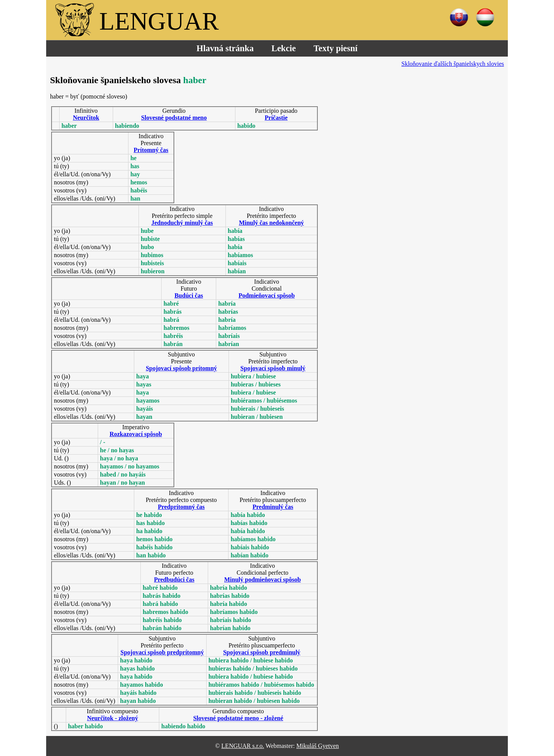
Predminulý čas (273, 507)
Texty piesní (335, 48)
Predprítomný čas (181, 507)
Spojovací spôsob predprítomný (162, 652)
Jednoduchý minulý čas (182, 223)
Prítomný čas (151, 150)
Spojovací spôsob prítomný (181, 368)
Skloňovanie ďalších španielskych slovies (453, 64)
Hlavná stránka (225, 48)
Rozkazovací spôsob (136, 434)
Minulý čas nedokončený (271, 223)
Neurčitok (86, 118)
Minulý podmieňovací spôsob (263, 580)
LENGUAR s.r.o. (243, 746)
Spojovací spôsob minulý (273, 368)
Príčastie (276, 118)
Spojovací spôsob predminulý (262, 652)
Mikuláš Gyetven (318, 746)
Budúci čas (189, 295)
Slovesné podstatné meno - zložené (238, 718)
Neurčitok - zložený (112, 718)
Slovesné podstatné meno (174, 118)
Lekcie (283, 48)
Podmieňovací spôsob (267, 295)
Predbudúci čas (174, 580)
